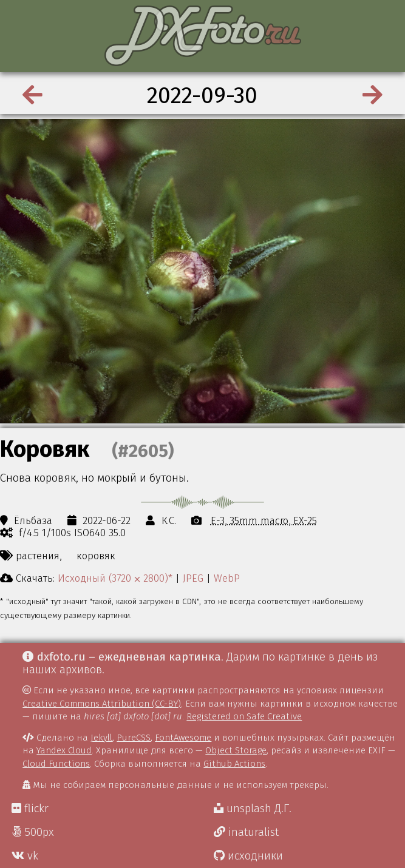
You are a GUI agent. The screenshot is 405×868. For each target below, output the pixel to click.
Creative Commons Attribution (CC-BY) (102, 704)
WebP (227, 578)
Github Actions (234, 764)
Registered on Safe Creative (244, 716)
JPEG (193, 578)
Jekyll (101, 738)
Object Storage (236, 750)
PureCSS (134, 738)
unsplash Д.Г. (253, 809)
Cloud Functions (56, 764)
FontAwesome (183, 738)
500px (33, 832)
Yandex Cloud (64, 750)
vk (25, 856)
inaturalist (246, 832)
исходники (248, 856)
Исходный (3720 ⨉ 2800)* (115, 578)
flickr (30, 809)
